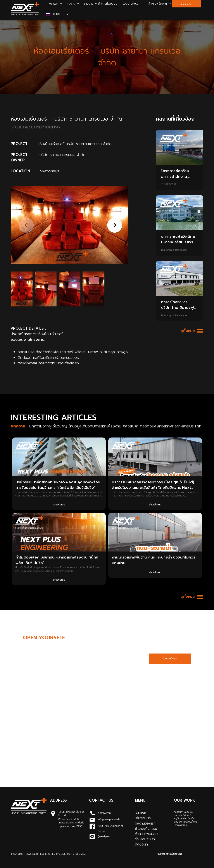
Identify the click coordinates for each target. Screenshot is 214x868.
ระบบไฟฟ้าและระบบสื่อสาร (185, 822)
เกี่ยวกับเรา (143, 818)
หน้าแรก (53, 4)
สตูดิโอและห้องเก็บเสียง (185, 819)
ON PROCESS (169, 185)
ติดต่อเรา (186, 4)
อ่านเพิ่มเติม (59, 505)
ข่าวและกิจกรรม (146, 829)
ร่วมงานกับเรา (131, 4)
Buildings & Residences (174, 250)
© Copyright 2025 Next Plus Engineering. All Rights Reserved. (48, 854)
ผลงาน (71, 4)
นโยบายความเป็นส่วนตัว (170, 854)
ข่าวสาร (89, 4)
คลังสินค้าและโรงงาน (184, 812)
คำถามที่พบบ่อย (108, 4)
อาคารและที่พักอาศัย (183, 815)
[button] (114, 225)
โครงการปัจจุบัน (181, 825)
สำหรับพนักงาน (158, 4)
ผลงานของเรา (145, 823)
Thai (54, 14)
